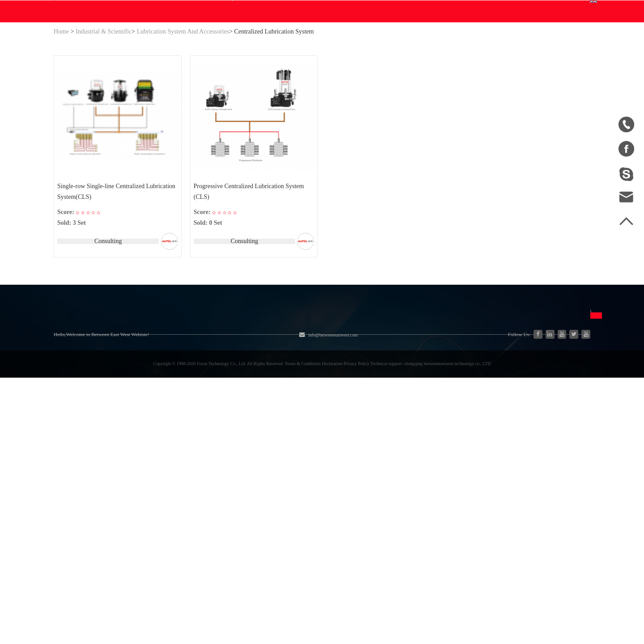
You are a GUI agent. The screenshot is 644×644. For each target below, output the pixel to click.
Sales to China (74, 509)
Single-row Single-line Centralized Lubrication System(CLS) (102, 278)
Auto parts (128, 493)
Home (61, 117)
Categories (139, 422)
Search (378, 52)
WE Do (183, 97)
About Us (74, 422)
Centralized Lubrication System (274, 117)
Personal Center (472, 46)
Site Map (67, 477)
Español (402, 476)
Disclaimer (347, 476)
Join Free (501, 8)
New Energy (131, 509)
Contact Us (328, 97)
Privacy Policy (352, 492)
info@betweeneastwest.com (238, 10)
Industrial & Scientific (104, 117)
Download (226, 97)
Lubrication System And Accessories (183, 117)
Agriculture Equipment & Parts (235, 444)
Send (519, 516)
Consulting (107, 328)
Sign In (469, 8)
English (563, 52)
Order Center (469, 58)
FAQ (338, 444)
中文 (398, 444)
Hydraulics (128, 444)
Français (403, 492)
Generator (127, 477)
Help (293, 97)
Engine (200, 461)
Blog (268, 97)
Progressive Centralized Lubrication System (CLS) (250, 278)
